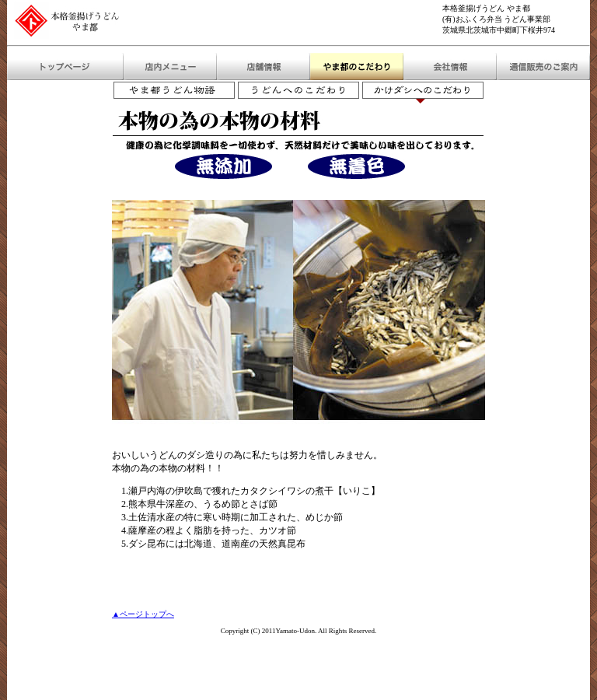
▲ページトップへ (143, 614)
